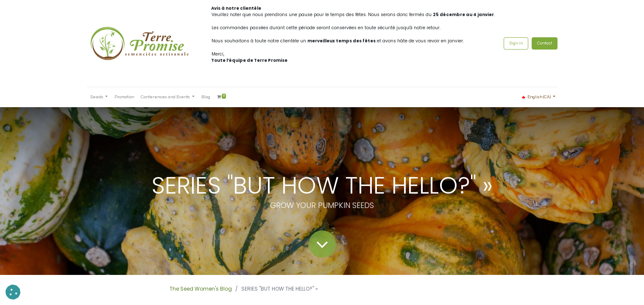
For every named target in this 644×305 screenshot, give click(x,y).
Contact (545, 43)
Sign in (516, 43)
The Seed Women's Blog (201, 289)
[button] (13, 292)
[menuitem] (124, 97)
